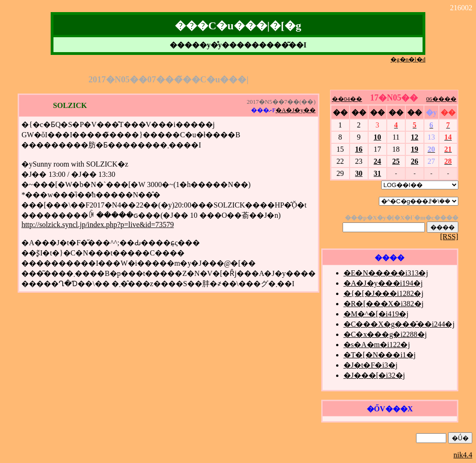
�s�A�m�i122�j (377, 345)
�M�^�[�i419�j (376, 314)
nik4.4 (463, 455)
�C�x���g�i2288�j (385, 334)
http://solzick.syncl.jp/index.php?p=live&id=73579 (98, 225)
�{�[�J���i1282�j (383, 293)
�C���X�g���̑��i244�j (399, 324)
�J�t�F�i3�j (370, 365)
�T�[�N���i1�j (380, 355)
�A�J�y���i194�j (383, 283)
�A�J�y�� (296, 110)
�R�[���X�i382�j (383, 304)
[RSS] (449, 237)
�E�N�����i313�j (386, 273)
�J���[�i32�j (374, 375)
